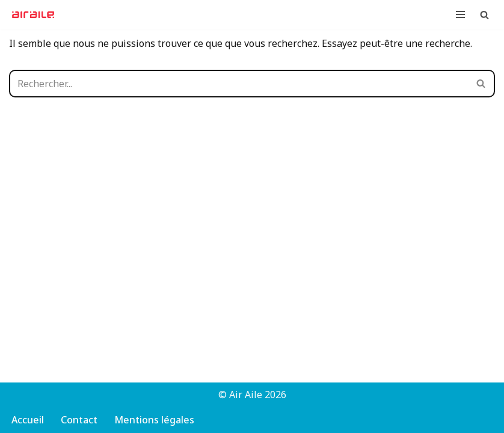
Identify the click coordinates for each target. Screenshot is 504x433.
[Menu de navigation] (460, 14)
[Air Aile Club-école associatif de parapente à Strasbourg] (36, 15)
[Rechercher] (484, 15)
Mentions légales (154, 420)
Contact (79, 420)
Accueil (28, 420)
